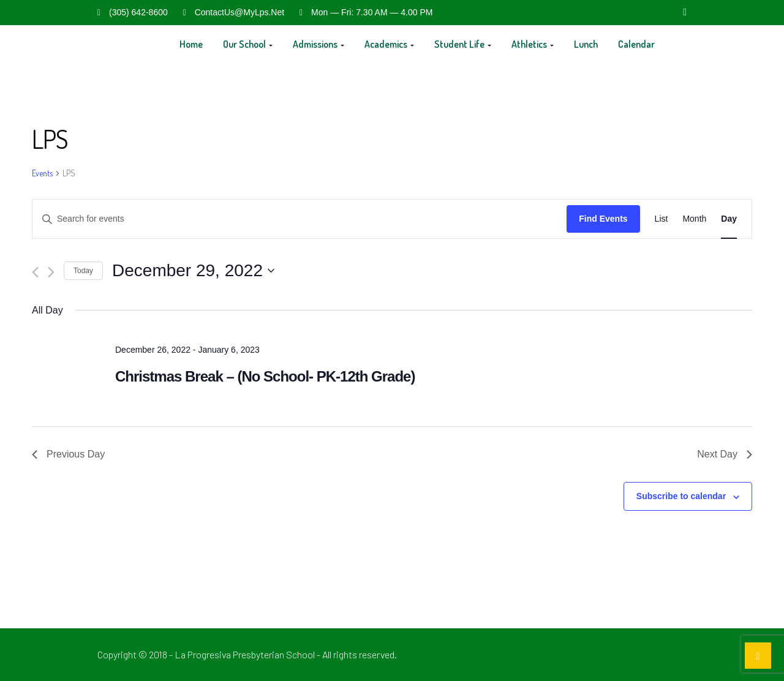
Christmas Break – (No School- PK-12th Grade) (265, 376)
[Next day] (51, 272)
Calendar (636, 44)
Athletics (533, 44)
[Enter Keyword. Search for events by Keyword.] (300, 219)
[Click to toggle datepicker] (193, 271)
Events (42, 173)
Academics (389, 44)
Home (191, 44)
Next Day (725, 454)
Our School (248, 44)
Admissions (318, 44)
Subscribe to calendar (681, 496)
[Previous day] (35, 272)
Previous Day (68, 454)
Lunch (586, 44)
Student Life (463, 44)
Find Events (603, 219)
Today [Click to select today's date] (83, 271)
